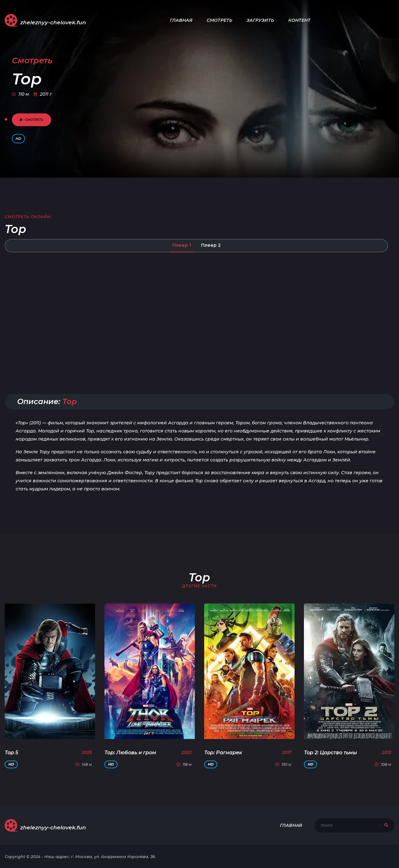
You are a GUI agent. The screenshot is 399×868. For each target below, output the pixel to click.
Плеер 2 (211, 245)
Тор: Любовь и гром (130, 753)
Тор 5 (11, 753)
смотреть (31, 120)
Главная (181, 20)
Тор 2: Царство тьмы (330, 753)
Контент (299, 20)
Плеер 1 (182, 245)
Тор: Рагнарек (223, 753)
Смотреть (219, 20)
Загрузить (260, 20)
